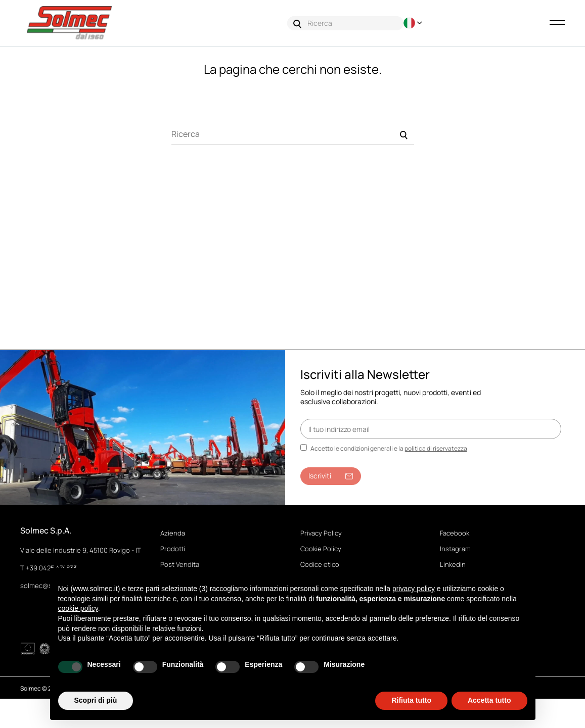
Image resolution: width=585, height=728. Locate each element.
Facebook (455, 533)
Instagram (455, 549)
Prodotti (173, 549)
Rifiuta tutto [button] (411, 700)
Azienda (173, 533)
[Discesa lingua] (414, 23)
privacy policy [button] (414, 589)
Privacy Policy (321, 533)
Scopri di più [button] (96, 700)
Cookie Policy (321, 549)
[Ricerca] (293, 134)
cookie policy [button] (78, 608)
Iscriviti (331, 476)
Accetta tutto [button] (489, 700)
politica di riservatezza (436, 449)
